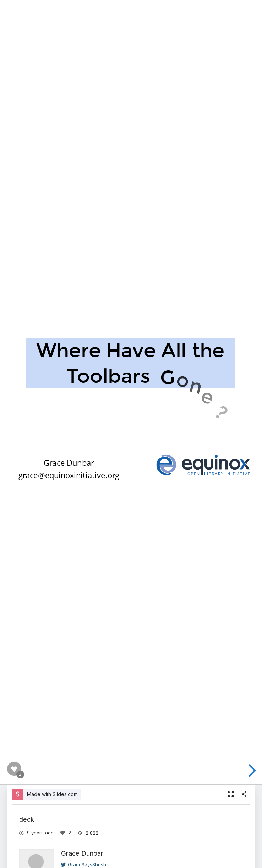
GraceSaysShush (84, 864)
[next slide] (251, 771)
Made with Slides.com (52, 794)
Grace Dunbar (82, 853)
